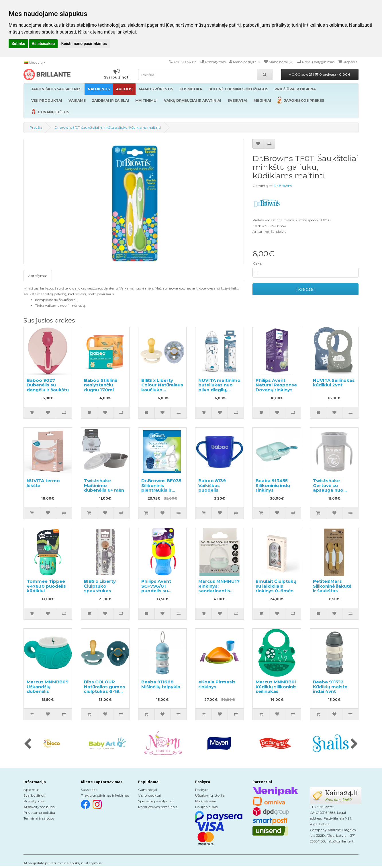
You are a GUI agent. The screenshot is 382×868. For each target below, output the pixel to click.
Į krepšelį (305, 289)
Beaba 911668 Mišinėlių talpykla (161, 684)
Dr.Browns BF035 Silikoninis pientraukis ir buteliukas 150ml (161, 488)
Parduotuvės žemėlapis (158, 807)
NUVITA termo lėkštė (43, 483)
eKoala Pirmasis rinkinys (217, 684)
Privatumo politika (39, 813)
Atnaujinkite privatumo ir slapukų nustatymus (62, 863)
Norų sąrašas (206, 801)
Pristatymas (34, 801)
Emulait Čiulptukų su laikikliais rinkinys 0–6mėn (276, 586)
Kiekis (257, 263)
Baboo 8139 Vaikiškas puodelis (212, 485)
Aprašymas (38, 276)
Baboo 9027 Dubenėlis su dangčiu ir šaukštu (48, 385)
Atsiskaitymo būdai (40, 807)
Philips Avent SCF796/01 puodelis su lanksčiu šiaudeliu (161, 588)
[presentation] (28, 744)
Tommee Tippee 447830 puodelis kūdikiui (46, 586)
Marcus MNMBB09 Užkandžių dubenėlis (48, 687)
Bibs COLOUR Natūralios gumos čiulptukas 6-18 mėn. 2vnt (105, 689)
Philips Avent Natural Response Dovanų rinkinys (276, 385)
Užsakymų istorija (210, 795)
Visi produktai (149, 795)
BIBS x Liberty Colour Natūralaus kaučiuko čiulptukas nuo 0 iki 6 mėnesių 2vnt (162, 390)
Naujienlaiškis (206, 807)
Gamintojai (148, 790)
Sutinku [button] (18, 44)
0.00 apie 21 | (320, 74)
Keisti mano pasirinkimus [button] (84, 44)
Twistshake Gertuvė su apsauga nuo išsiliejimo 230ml (332, 488)
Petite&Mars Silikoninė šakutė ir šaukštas (332, 586)
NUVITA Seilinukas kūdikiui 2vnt (334, 383)
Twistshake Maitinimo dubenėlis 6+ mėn (104, 485)
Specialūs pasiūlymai (155, 801)
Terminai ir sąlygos (39, 818)
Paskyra (202, 790)
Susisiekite (89, 790)
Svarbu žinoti (35, 795)
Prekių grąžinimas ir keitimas (105, 795)
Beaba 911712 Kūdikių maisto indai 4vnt (330, 687)
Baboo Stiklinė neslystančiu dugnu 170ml (101, 385)
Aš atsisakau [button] (43, 44)
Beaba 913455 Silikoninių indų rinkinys (273, 485)
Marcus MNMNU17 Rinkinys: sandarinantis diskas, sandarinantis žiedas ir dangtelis (219, 593)
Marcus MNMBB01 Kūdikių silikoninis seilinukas (276, 687)
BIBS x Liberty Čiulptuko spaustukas (100, 586)
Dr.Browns (283, 186)
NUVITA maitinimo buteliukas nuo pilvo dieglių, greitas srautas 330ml (219, 390)
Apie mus (31, 790)
